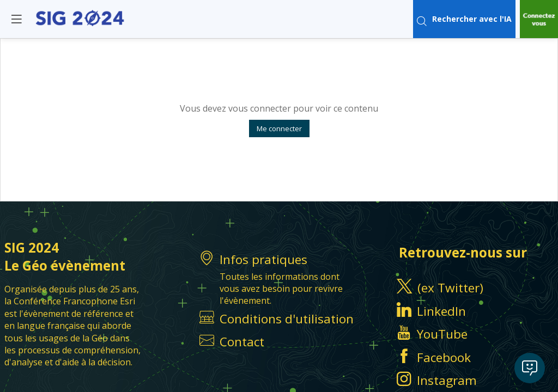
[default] (279, 342)
